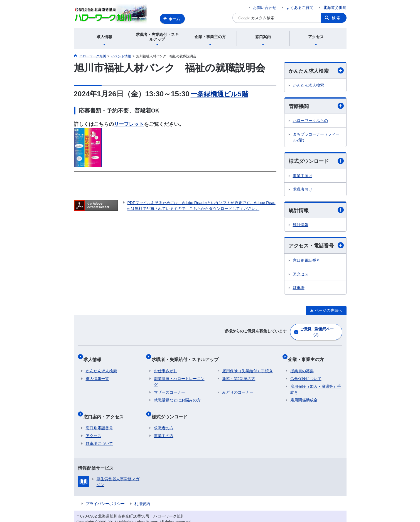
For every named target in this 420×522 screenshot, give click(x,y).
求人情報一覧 (97, 372)
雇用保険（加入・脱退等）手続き (316, 383)
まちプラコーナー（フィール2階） (316, 137)
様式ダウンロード (316, 161)
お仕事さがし (166, 365)
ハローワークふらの (310, 121)
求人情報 (95, 355)
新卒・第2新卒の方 (239, 372)
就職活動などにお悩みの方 (177, 394)
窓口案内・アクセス (106, 408)
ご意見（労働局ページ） (317, 331)
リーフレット (129, 124)
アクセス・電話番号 (316, 245)
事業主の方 (164, 425)
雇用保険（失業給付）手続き (247, 365)
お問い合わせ (265, 8)
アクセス (301, 274)
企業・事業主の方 (308, 355)
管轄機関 (316, 106)
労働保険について (306, 372)
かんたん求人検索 (316, 71)
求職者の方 (164, 417)
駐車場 (299, 288)
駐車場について (99, 433)
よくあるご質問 (300, 8)
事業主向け (303, 176)
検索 (337, 18)
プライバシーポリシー (105, 493)
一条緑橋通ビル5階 (222, 94)
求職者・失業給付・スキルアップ (187, 355)
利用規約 (142, 493)
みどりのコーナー (238, 386)
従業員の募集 (302, 365)
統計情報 (316, 210)
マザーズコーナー (170, 386)
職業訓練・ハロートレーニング (179, 375)
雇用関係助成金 (304, 394)
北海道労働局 (335, 8)
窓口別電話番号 (306, 260)
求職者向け (303, 189)
